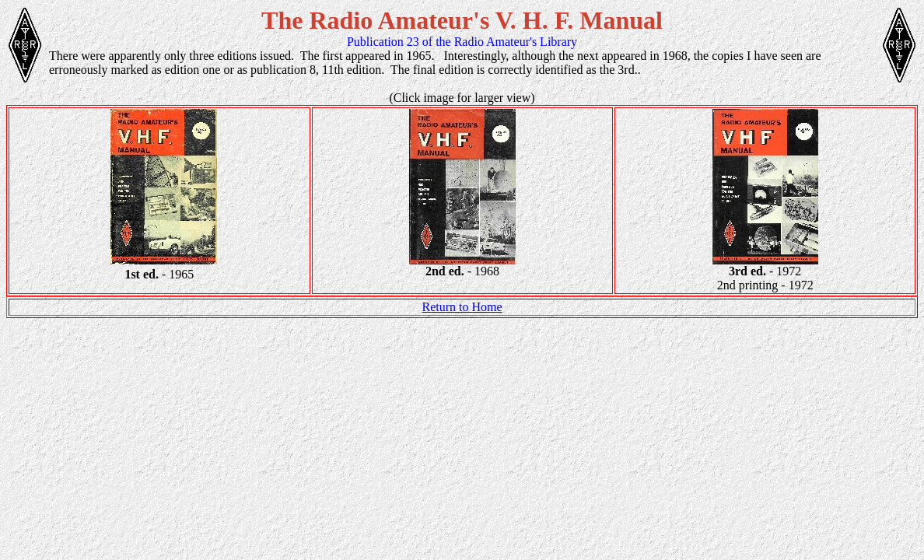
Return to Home (462, 307)
